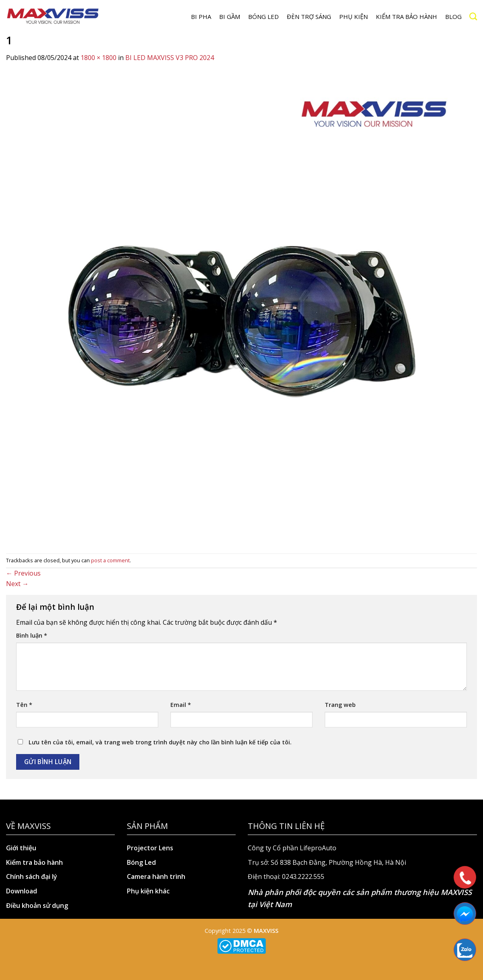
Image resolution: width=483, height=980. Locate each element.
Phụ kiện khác (148, 891)
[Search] (473, 16)
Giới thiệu (21, 848)
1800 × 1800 (98, 58)
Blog (453, 17)
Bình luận (32, 635)
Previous (23, 573)
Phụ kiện (353, 17)
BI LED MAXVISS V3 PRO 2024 (170, 58)
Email (181, 705)
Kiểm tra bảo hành (406, 17)
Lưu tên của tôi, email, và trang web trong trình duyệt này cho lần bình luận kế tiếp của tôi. (160, 742)
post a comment (110, 560)
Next (17, 584)
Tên (24, 705)
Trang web (340, 705)
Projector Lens (150, 848)
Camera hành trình (156, 876)
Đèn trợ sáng (309, 17)
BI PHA (201, 17)
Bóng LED (263, 17)
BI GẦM (230, 17)
